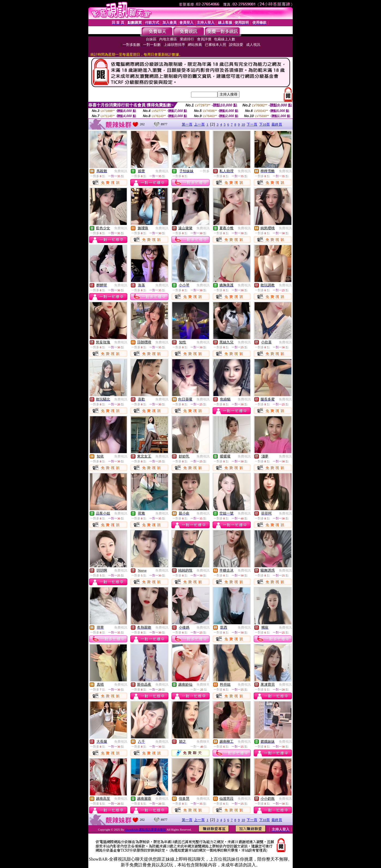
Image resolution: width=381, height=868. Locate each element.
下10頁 (264, 124)
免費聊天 (203, 685)
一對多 (205, 171)
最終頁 (277, 124)
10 (243, 124)
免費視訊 (121, 171)
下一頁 (252, 124)
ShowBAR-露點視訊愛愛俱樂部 (146, 830)
